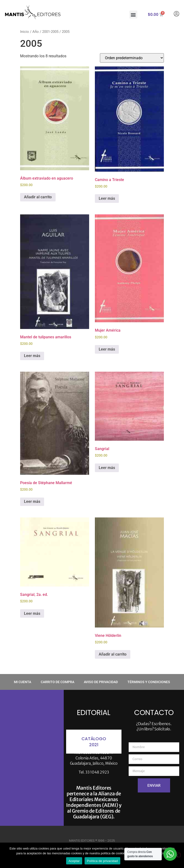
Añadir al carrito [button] (38, 197)
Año (36, 32)
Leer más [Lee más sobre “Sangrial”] (107, 468)
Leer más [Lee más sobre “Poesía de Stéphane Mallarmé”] (32, 501)
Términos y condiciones (149, 682)
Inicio (25, 32)
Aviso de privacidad (101, 682)
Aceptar (74, 861)
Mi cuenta (23, 682)
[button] (133, 15)
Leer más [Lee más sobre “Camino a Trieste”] (107, 198)
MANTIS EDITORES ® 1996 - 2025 (92, 841)
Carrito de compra (57, 682)
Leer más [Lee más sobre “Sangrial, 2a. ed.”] (32, 613)
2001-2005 (50, 32)
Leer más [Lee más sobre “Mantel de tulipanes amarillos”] (32, 356)
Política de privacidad (102, 861)
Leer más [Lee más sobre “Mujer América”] (107, 349)
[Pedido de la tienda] (132, 58)
